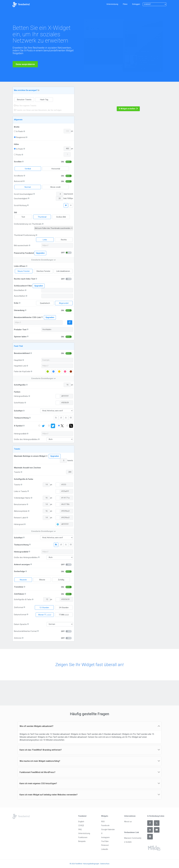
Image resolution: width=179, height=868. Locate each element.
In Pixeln (18, 131)
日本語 (81, 825)
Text (23, 217)
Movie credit (55, 187)
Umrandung (19, 310)
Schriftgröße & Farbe (24, 479)
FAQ (80, 829)
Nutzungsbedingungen (91, 864)
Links (45, 240)
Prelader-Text (20, 330)
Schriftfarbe (19, 403)
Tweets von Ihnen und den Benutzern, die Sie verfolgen (38, 110)
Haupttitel (18, 360)
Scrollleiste (19, 176)
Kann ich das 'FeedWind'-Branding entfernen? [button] (41, 750)
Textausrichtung (21, 418)
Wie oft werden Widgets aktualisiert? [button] (36, 726)
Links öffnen (20, 266)
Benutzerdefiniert (22, 353)
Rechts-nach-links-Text (25, 279)
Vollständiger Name (22, 498)
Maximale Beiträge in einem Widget (30, 456)
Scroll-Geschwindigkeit (23, 194)
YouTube (105, 841)
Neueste (23, 580)
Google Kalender (108, 829)
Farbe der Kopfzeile (22, 371)
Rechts (64, 240)
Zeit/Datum (19, 594)
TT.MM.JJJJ (64, 615)
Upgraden (40, 253)
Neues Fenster (24, 271)
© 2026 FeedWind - (77, 864)
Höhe (16, 144)
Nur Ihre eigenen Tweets (25, 106)
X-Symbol (18, 426)
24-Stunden (64, 608)
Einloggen (136, 4)
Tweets (17, 472)
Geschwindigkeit (21, 199)
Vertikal (28, 169)
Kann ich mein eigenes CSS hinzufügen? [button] (38, 783)
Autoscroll (18, 181)
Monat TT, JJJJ (45, 615)
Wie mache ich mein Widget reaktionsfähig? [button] (40, 761)
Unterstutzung (112, 4)
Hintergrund (19, 524)
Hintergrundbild (20, 434)
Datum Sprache (20, 624)
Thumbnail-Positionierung (25, 235)
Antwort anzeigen (22, 564)
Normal (28, 187)
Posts (18, 155)
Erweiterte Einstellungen (44, 260)
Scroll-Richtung (20, 205)
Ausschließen (20, 296)
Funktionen (83, 837)
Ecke (16, 303)
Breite (17, 127)
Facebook (105, 825)
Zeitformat (19, 607)
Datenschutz (105, 864)
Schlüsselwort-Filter (23, 286)
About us (128, 822)
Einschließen (19, 290)
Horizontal (56, 169)
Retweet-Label (20, 518)
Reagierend (20, 137)
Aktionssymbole (21, 511)
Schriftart (18, 411)
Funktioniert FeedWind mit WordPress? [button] (37, 772)
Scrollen (18, 162)
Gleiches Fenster (43, 271)
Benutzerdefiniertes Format (25, 631)
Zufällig (61, 580)
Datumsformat (20, 615)
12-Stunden (44, 608)
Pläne (125, 4)
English (81, 822)
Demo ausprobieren (25, 68)
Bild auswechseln (21, 245)
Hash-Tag (44, 100)
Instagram (105, 837)
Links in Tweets (20, 491)
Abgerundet (64, 303)
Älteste (42, 580)
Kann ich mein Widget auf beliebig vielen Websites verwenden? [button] (49, 795)
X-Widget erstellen (128, 109)
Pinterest (105, 845)
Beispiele (82, 841)
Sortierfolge (19, 571)
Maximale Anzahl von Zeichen (27, 468)
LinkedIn (105, 849)
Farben (17, 392)
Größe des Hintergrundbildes (26, 439)
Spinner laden (20, 337)
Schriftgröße (20, 385)
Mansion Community (133, 838)
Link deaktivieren (63, 271)
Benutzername (20, 504)
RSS (103, 822)
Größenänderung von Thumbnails (28, 224)
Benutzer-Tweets (24, 100)
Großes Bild (61, 217)
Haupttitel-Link (20, 366)
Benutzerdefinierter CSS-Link (27, 317)
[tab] (89, 726)
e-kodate (128, 842)
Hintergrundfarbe (21, 396)
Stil (15, 212)
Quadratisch (45, 303)
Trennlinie (19, 587)
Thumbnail (42, 217)
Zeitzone (18, 638)
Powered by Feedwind (30, 253)
